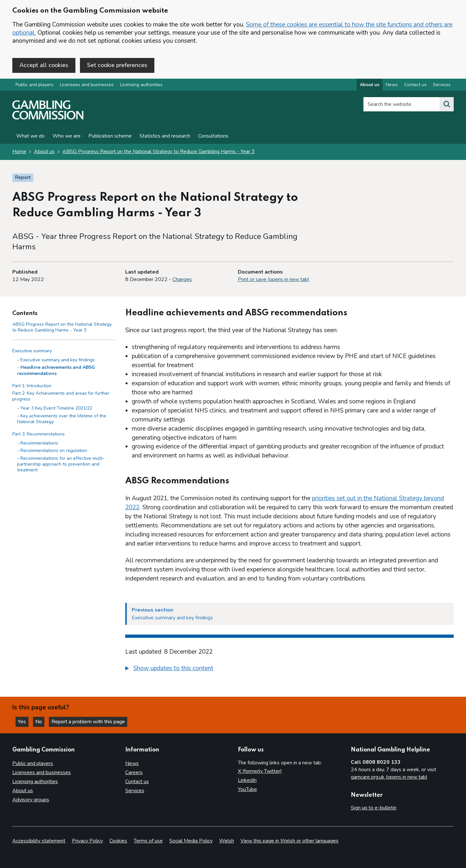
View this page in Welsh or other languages (289, 841)
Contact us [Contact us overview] (415, 85)
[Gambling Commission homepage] (48, 118)
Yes (24, 721)
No (42, 721)
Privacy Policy (87, 841)
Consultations (213, 137)
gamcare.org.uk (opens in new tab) (389, 777)
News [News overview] (392, 85)
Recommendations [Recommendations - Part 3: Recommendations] (39, 444)
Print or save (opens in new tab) (274, 280)
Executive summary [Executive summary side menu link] (32, 351)
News (132, 764)
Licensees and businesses (87, 85)
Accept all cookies (44, 65)
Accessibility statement (39, 841)
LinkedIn (247, 781)
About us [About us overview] (370, 85)
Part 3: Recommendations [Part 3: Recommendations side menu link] (39, 435)
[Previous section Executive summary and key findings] (290, 614)
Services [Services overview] (442, 85)
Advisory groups (31, 800)
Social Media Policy (191, 841)
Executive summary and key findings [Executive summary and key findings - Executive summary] (58, 361)
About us (44, 152)
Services (135, 791)
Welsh (227, 841)
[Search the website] (447, 105)
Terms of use (148, 841)
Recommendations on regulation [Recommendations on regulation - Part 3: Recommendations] (54, 451)
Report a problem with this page (91, 721)
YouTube (247, 790)
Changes (182, 280)
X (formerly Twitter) (260, 772)
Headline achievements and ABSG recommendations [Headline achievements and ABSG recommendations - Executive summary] (56, 371)
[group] (290, 670)
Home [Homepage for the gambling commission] (19, 152)
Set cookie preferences (117, 65)
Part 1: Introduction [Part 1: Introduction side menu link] (32, 386)
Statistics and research (165, 137)
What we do (30, 137)
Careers (134, 773)
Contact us (137, 782)
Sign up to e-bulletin (374, 808)
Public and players (34, 85)
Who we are (67, 137)
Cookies (118, 841)
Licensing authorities (141, 85)
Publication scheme (110, 137)
